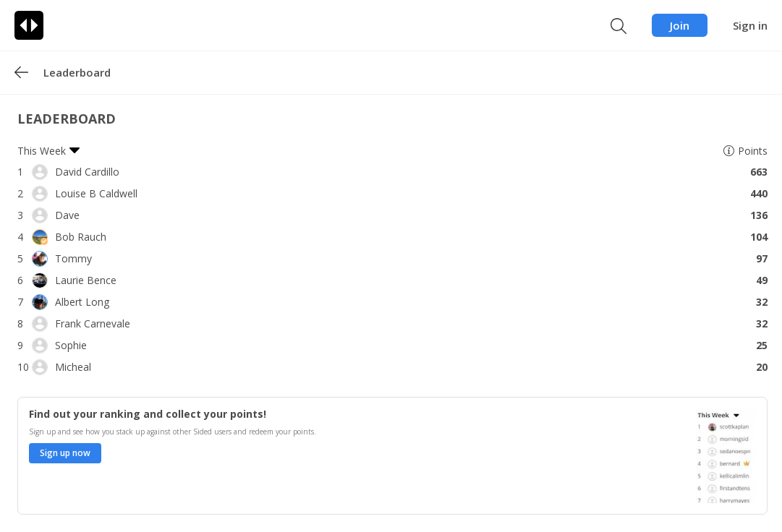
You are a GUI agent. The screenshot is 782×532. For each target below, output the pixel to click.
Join (680, 25)
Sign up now (65, 453)
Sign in (750, 25)
